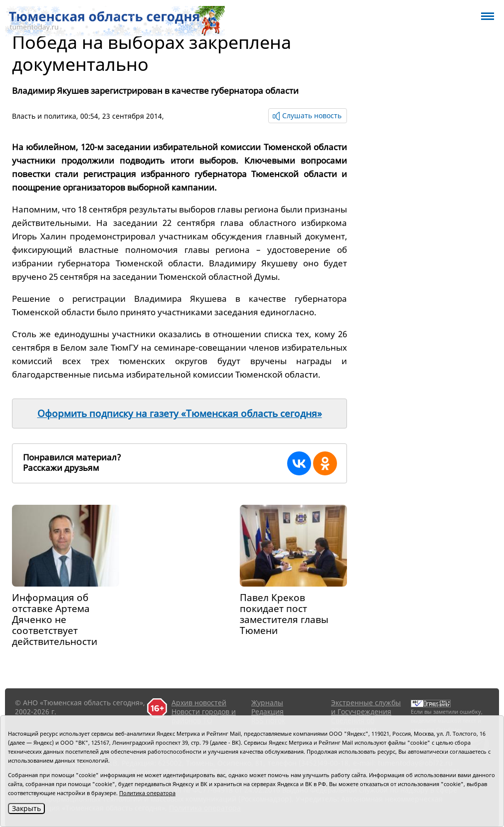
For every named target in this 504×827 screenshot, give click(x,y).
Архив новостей (199, 703)
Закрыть (26, 808)
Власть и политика (44, 116)
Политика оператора (147, 793)
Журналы (267, 703)
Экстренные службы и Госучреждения (366, 707)
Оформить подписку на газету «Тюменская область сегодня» (180, 413)
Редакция (267, 712)
